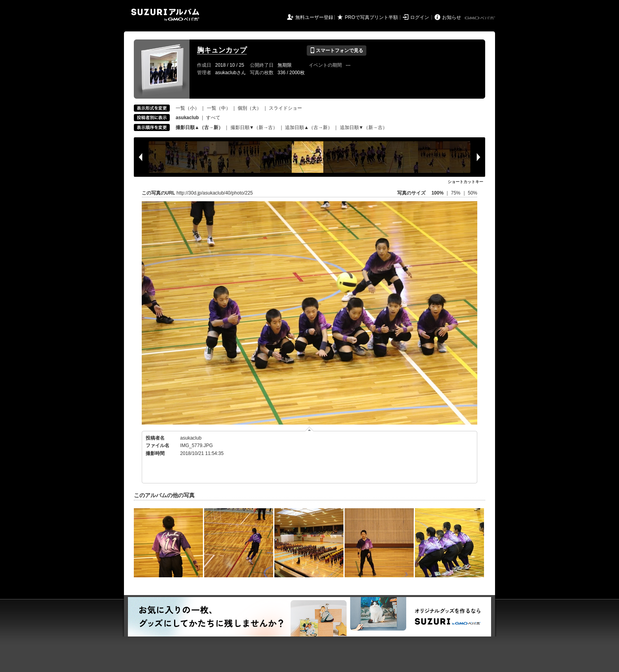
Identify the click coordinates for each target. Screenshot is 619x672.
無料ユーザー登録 (314, 17)
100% (438, 193)
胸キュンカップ (222, 50)
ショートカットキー (465, 182)
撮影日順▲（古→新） (199, 127)
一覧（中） (219, 108)
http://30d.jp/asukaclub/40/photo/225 (215, 193)
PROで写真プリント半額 (371, 17)
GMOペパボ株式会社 (480, 18)
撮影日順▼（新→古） (254, 127)
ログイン (420, 17)
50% (473, 193)
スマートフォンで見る (337, 51)
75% (456, 193)
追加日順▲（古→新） (309, 127)
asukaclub (191, 438)
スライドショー (285, 108)
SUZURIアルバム (165, 15)
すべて (213, 118)
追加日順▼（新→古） (364, 127)
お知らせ (452, 17)
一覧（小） (188, 108)
